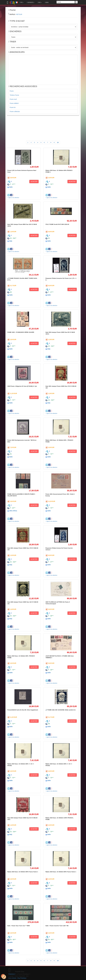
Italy (11, 241)
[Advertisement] (43, 70)
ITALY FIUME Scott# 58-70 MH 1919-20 (57, 224)
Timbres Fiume (14, 95)
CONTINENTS (31, 2)
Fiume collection (15, 111)
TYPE (21, 2)
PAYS (40, 2)
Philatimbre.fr (12, 974)
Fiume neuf (13, 99)
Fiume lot (13, 107)
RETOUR (19, 14)
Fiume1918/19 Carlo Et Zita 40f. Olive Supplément (23, 710)
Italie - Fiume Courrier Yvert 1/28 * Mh (57, 926)
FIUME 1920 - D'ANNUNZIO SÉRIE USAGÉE (21, 332)
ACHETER (34, 182)
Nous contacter (12, 978)
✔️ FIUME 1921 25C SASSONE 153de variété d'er (61, 710)
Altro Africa (13, 511)
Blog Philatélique (22, 978)
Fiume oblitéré (14, 103)
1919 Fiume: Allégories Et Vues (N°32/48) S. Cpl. (22, 386)
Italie (11, 187)
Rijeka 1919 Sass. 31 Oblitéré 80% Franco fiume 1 (23, 872)
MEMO (47, 2)
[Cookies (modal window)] (4, 977)
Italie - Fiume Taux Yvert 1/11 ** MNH (19, 926)
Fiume (12, 91)
